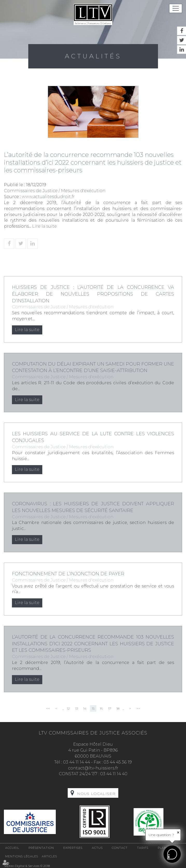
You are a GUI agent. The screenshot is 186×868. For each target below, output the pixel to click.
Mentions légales (22, 856)
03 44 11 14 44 (77, 762)
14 (85, 708)
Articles (49, 856)
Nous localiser (96, 794)
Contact (120, 848)
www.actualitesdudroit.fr (48, 197)
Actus (97, 848)
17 (110, 708)
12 (68, 708)
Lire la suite (44, 226)
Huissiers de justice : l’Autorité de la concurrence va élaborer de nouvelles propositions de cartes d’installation (93, 294)
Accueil (12, 848)
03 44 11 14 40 (114, 774)
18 (118, 708)
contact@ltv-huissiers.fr (93, 768)
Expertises (73, 848)
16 (101, 708)
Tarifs (143, 848)
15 (93, 708)
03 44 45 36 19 (118, 762)
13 (77, 708)
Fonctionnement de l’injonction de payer (68, 574)
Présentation (41, 848)
